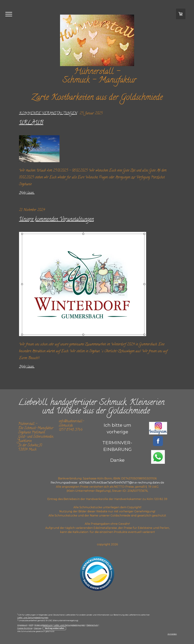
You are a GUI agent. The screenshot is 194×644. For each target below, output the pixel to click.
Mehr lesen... (27, 193)
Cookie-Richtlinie (25, 628)
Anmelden (172, 634)
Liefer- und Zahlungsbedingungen (33, 618)
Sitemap (38, 628)
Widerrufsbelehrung (43, 625)
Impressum (22, 625)
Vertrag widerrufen (54, 628)
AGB (31, 625)
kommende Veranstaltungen (48, 114)
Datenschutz (92, 625)
